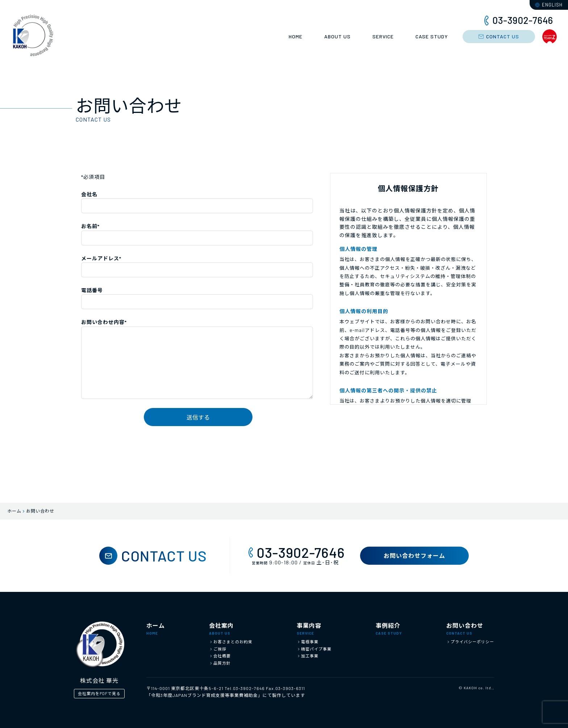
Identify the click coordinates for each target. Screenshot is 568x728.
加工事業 (308, 656)
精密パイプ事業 (314, 649)
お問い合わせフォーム (414, 556)
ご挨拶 (218, 649)
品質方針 (220, 663)
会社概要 (220, 656)
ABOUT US (337, 36)
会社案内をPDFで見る (99, 693)
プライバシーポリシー (470, 642)
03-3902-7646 (295, 552)
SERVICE (383, 36)
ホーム (14, 511)
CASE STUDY (432, 36)
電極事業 (308, 642)
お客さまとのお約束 (231, 642)
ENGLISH (549, 5)
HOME (296, 36)
